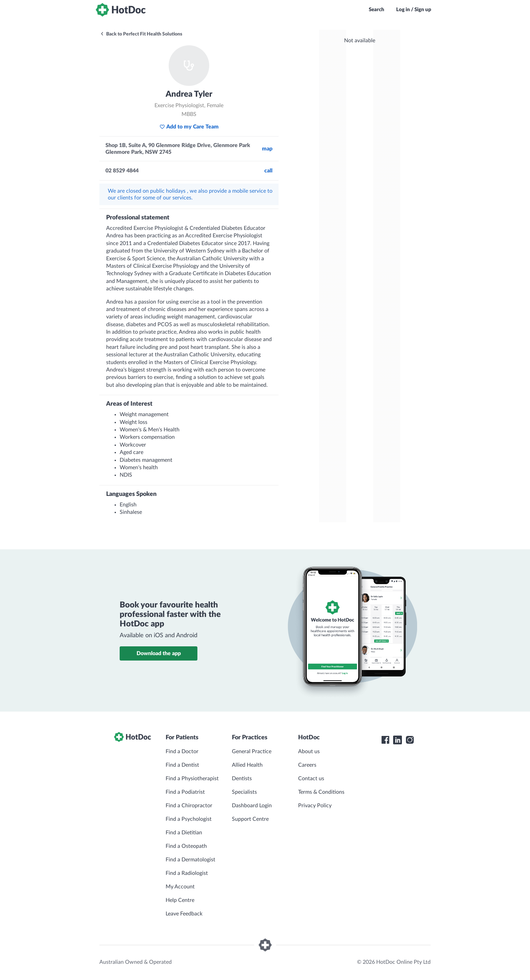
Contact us (311, 779)
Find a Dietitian (184, 833)
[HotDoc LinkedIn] (397, 740)
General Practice (252, 751)
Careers (307, 765)
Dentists (242, 779)
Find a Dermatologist (190, 860)
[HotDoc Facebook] (385, 740)
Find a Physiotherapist (192, 779)
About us (309, 751)
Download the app (159, 653)
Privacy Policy (315, 806)
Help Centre (180, 900)
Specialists (244, 792)
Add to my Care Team (189, 127)
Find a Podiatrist (185, 792)
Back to (141, 34)
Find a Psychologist (189, 819)
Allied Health (247, 765)
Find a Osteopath (186, 846)
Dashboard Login (252, 806)
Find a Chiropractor (189, 806)
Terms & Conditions (321, 792)
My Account (180, 887)
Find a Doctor (182, 751)
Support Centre (250, 819)
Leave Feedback (184, 914)
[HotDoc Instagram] (410, 740)
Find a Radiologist (187, 873)
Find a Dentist (182, 765)
